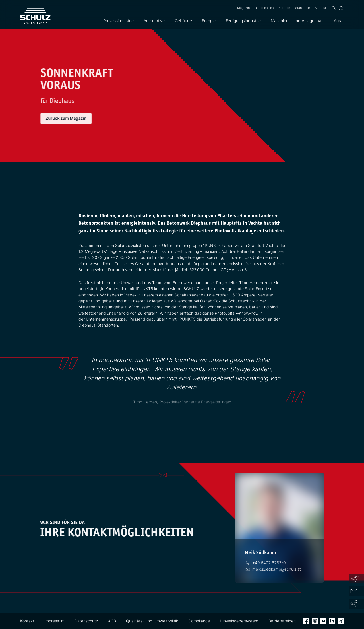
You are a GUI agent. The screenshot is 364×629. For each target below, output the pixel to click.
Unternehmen (264, 8)
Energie (209, 21)
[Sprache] (341, 8)
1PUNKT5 (212, 245)
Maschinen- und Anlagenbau (297, 21)
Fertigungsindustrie (243, 21)
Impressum (54, 621)
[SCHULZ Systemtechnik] (35, 15)
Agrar (339, 21)
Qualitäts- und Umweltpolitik (152, 621)
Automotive (154, 21)
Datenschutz (86, 621)
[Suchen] (334, 8)
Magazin (243, 8)
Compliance (199, 621)
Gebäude (183, 21)
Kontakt (320, 8)
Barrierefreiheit (282, 621)
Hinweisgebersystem (239, 621)
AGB (112, 621)
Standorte (302, 8)
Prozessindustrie (118, 21)
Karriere (284, 8)
